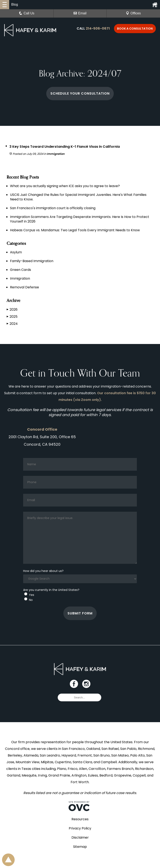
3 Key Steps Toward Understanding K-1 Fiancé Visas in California (72, 146)
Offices (133, 13)
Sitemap (80, 855)
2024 (12, 324)
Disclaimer (80, 846)
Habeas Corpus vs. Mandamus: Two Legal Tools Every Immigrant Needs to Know (75, 230)
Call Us (27, 13)
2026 (12, 310)
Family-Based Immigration (32, 261)
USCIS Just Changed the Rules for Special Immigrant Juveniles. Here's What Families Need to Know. (78, 197)
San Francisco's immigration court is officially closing (53, 208)
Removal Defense (24, 287)
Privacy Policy (80, 837)
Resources (80, 827)
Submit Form (80, 617)
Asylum (16, 252)
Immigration (56, 154)
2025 (12, 317)
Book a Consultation (135, 29)
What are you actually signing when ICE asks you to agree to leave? (65, 186)
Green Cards (21, 270)
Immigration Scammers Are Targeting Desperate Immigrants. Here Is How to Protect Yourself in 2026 (80, 219)
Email (80, 13)
